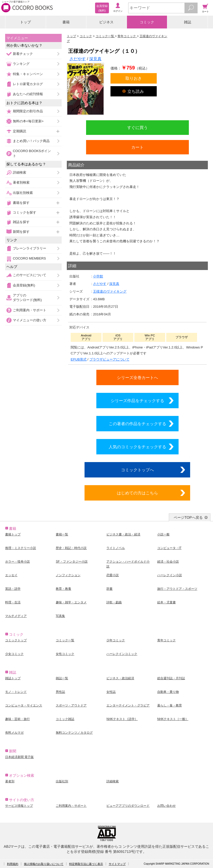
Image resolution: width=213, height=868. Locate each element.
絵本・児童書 (166, 602)
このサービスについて (30, 275)
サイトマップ (117, 864)
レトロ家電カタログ (28, 84)
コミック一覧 (65, 640)
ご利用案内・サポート (30, 310)
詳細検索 (20, 172)
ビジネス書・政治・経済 (123, 534)
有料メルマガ (14, 733)
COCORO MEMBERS (29, 258)
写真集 (60, 616)
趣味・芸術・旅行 (17, 719)
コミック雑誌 (65, 719)
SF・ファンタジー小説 (72, 562)
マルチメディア (16, 616)
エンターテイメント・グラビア (128, 705)
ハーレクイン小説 (170, 575)
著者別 (10, 781)
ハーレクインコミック (122, 654)
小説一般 (163, 534)
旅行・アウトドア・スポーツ (177, 589)
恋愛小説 (113, 575)
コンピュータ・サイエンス (24, 705)
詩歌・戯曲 (114, 602)
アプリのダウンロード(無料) (27, 298)
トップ (25, 22)
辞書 (109, 589)
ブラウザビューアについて (109, 359)
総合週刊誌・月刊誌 (171, 678)
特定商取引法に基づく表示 (86, 864)
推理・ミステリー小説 (21, 548)
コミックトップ (16, 640)
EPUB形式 (79, 359)
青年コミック (166, 640)
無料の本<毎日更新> (28, 121)
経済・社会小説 (168, 562)
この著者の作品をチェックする (137, 424)
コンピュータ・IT (169, 548)
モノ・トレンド (16, 692)
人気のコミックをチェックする (137, 447)
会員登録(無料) (24, 285)
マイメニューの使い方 (30, 320)
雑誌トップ (13, 678)
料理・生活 (13, 602)
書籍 (66, 22)
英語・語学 (13, 589)
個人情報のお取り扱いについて (44, 864)
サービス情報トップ (19, 806)
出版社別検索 (23, 193)
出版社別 (62, 781)
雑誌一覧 (62, 678)
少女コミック (14, 654)
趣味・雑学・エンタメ (71, 602)
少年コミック (116, 640)
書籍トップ (13, 534)
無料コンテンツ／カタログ (74, 733)
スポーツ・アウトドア (71, 705)
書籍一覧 (62, 534)
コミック (147, 22)
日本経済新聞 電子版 (19, 757)
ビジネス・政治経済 (120, 678)
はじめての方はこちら (137, 493)
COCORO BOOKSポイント (32, 153)
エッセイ (11, 575)
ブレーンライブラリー (30, 248)
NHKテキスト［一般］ (173, 719)
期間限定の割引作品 (28, 111)
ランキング (21, 64)
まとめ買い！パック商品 (31, 141)
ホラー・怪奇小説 (17, 562)
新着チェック (23, 54)
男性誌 (60, 692)
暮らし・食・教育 (170, 705)
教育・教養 (63, 589)
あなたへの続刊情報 (28, 94)
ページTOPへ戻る (188, 517)
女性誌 (111, 692)
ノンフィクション (68, 575)
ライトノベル (116, 548)
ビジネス (106, 22)
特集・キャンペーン (28, 74)
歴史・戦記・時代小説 (71, 548)
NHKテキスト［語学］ (122, 719)
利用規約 (13, 864)
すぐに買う (137, 127)
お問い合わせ (166, 806)
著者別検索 (21, 182)
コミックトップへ (137, 470)
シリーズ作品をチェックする (137, 401)
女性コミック (65, 654)
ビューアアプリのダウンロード (128, 806)
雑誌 (188, 22)
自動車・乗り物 (168, 692)
